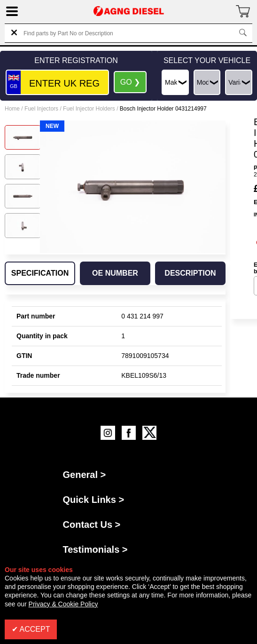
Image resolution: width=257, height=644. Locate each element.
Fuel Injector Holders (89, 109)
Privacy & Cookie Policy (63, 604)
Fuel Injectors (41, 109)
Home (12, 109)
